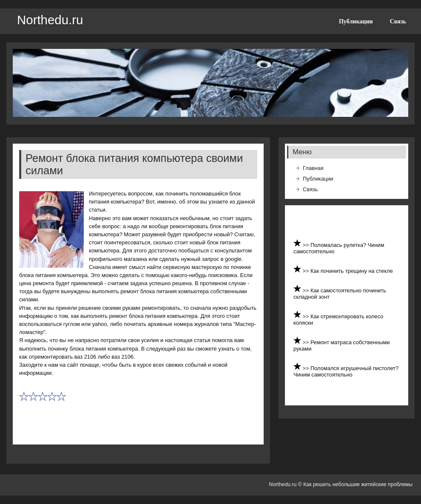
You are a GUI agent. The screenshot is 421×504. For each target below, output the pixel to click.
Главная (313, 168)
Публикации (356, 21)
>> (307, 245)
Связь (398, 21)
